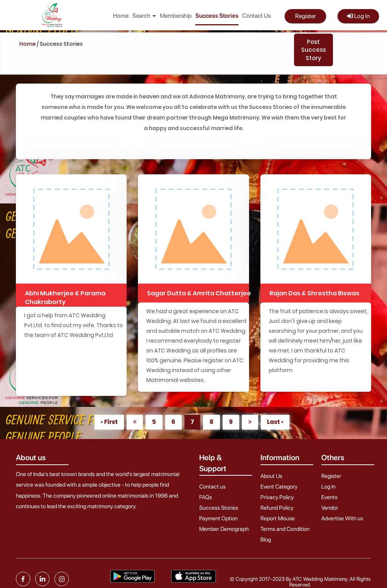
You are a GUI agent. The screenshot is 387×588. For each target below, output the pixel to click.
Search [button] (144, 16)
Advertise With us (342, 518)
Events (329, 497)
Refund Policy (277, 508)
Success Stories (217, 16)
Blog (266, 540)
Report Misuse (278, 518)
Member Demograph (224, 529)
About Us (271, 476)
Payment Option (218, 518)
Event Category (279, 487)
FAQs (206, 497)
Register (306, 16)
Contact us (212, 487)
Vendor (330, 508)
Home (121, 16)
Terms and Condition (285, 529)
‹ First (109, 422)
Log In (358, 16)
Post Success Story (313, 50)
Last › (275, 422)
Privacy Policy (277, 497)
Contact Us (256, 16)
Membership (176, 16)
